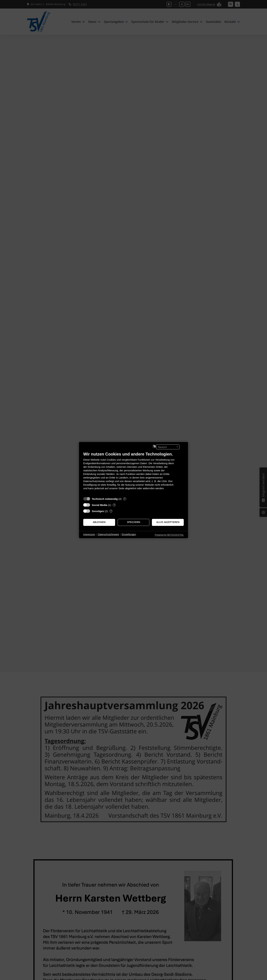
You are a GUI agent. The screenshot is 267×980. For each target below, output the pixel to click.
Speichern (134, 522)
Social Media (100, 505)
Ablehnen (99, 522)
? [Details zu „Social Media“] (114, 505)
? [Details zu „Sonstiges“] (111, 511)
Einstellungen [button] (129, 534)
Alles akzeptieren (168, 522)
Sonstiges (98, 511)
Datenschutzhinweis (108, 534)
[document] (133, 473)
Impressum (89, 534)
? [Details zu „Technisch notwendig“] (125, 499)
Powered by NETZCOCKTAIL (169, 535)
